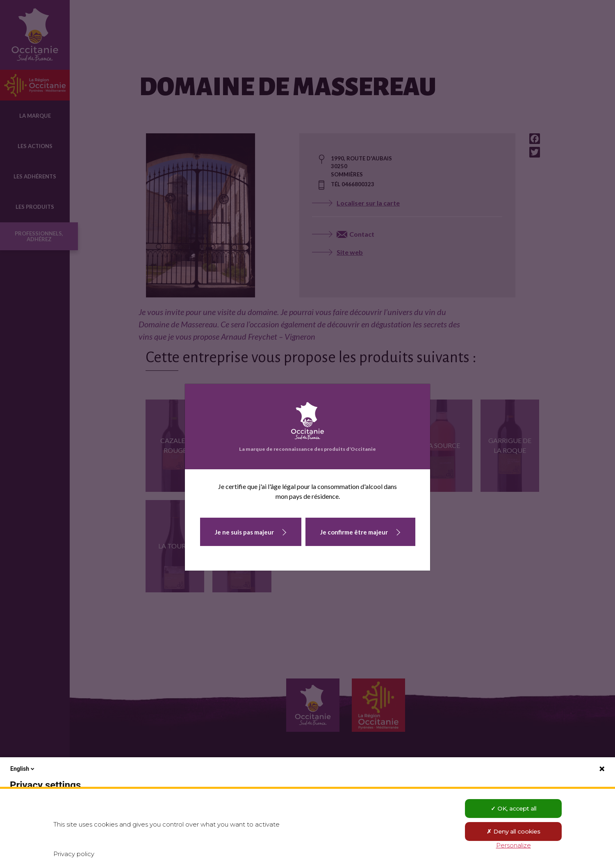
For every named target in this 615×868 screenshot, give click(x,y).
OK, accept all (514, 809)
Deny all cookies (513, 831)
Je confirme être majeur (354, 532)
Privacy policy (74, 854)
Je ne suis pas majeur (244, 532)
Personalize (514, 845)
